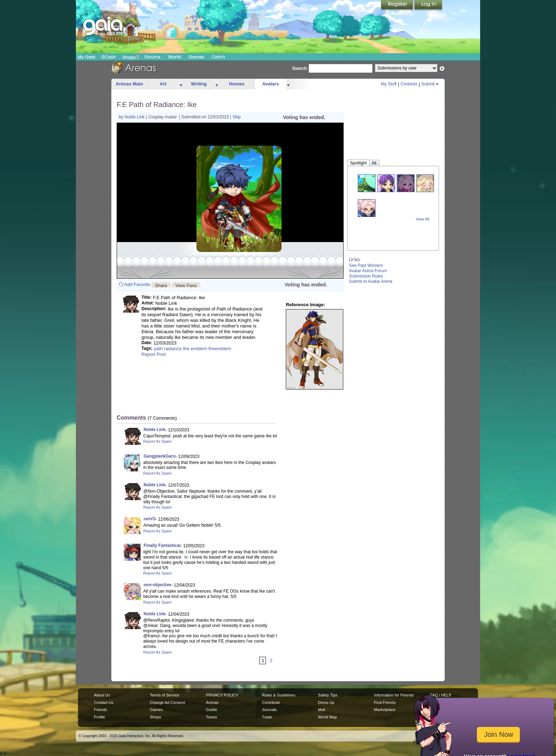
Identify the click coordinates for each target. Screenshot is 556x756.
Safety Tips (328, 695)
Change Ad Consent (168, 702)
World (174, 57)
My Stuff (389, 84)
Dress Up (326, 702)
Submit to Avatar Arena (371, 281)
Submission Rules (366, 276)
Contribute (271, 702)
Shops (131, 57)
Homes (237, 84)
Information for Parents (394, 695)
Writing (199, 84)
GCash (109, 57)
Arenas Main (129, 84)
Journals (269, 710)
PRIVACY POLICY (222, 695)
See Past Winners (366, 265)
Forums (152, 57)
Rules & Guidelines (279, 695)
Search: (300, 68)
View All (423, 219)
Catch (219, 57)
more (181, 84)
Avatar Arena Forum (368, 271)
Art (163, 84)
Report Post (154, 354)
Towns (212, 717)
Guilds (212, 710)
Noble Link (135, 117)
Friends (101, 710)
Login (428, 5)
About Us (102, 695)
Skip (237, 117)
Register (397, 5)
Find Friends (385, 702)
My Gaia (86, 57)
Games (196, 57)
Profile (99, 717)
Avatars (270, 84)
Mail (322, 710)
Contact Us (104, 702)
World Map (327, 717)
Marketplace (385, 710)
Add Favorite (137, 284)
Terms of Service (165, 695)
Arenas (212, 702)
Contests (409, 84)
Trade (267, 717)
